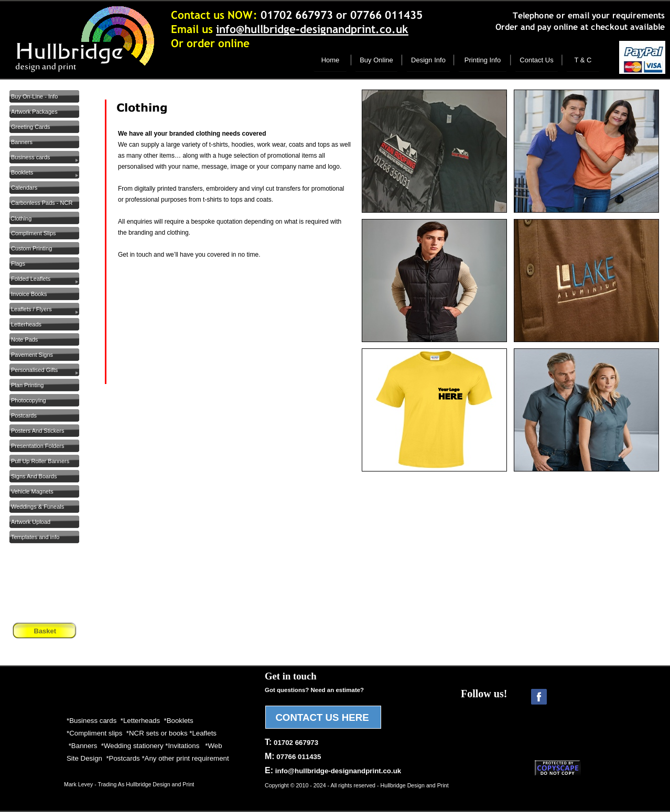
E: (333, 770)
